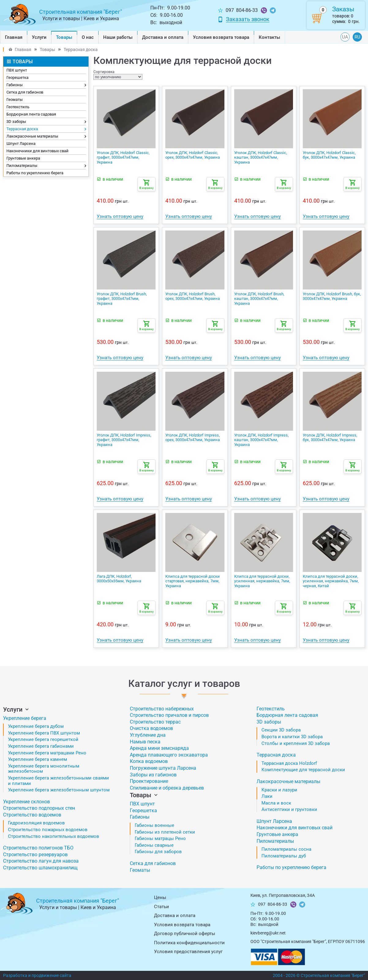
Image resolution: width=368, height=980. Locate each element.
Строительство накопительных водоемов (54, 836)
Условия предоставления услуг (188, 952)
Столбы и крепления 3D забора (296, 743)
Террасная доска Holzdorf (289, 763)
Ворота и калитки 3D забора (292, 737)
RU (357, 37)
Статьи (161, 907)
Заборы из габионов (153, 775)
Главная (14, 37)
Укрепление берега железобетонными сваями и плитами (58, 781)
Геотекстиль (18, 107)
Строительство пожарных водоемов (48, 830)
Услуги (39, 37)
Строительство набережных (162, 709)
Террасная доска (81, 50)
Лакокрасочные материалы (46, 136)
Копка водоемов (149, 761)
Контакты (269, 37)
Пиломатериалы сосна (286, 849)
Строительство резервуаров (35, 855)
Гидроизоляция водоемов (36, 823)
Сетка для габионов (25, 92)
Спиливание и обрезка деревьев (167, 788)
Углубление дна (148, 735)
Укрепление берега (25, 718)
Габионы (46, 85)
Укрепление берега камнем (38, 759)
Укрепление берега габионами (41, 746)
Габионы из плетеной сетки (165, 832)
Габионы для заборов (158, 852)
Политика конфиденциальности (189, 943)
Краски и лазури (279, 790)
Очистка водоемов (151, 728)
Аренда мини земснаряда (159, 748)
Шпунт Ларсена (21, 144)
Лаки (267, 796)
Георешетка (17, 77)
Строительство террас (155, 722)
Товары (64, 37)
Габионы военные (154, 825)
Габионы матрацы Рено (160, 838)
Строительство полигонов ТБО (38, 848)
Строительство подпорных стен (39, 808)
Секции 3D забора (281, 730)
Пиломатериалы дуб (284, 856)
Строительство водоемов (32, 815)
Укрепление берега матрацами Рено (47, 753)
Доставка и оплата (163, 37)
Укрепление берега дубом (36, 726)
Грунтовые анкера (23, 158)
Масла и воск (276, 803)
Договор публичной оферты (185, 934)
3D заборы (46, 122)
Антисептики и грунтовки (289, 809)
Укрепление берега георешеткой (43, 739)
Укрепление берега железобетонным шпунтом (59, 790)
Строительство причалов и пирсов (169, 715)
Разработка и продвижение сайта (37, 975)
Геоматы (15, 99)
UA (345, 37)
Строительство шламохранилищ (40, 868)
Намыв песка (145, 742)
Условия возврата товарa (221, 37)
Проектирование (149, 781)
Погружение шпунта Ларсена (163, 768)
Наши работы (118, 37)
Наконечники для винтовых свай (38, 151)
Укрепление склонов (26, 802)
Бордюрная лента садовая (31, 114)
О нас (88, 37)
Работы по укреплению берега (35, 173)
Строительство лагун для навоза (41, 861)
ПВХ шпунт (17, 70)
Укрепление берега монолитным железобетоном (44, 769)
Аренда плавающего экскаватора (169, 755)
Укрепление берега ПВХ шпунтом (44, 733)
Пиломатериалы (46, 166)
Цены (160, 897)
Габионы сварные (154, 845)
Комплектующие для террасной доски (303, 770)
